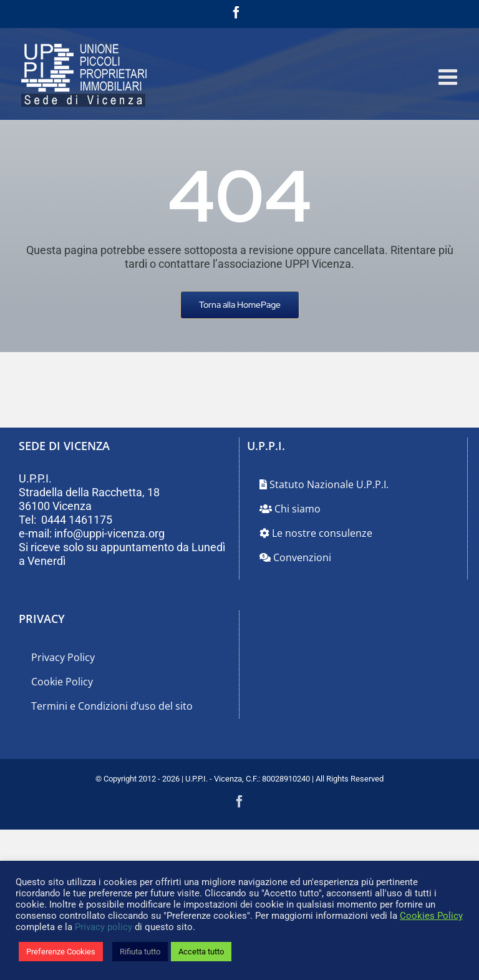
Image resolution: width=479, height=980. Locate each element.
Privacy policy (104, 927)
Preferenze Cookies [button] (61, 952)
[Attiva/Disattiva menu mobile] (449, 76)
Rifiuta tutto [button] (140, 952)
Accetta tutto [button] (201, 952)
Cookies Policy (431, 916)
